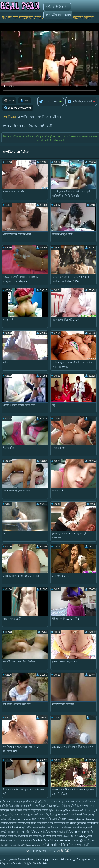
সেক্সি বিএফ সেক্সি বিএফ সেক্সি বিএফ (26, 836)
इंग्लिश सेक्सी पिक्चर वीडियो (43, 840)
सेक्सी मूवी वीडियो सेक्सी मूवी (13, 827)
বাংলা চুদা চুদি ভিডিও (23, 801)
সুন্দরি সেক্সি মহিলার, (50, 117)
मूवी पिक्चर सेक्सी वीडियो (88, 823)
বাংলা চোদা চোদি (22, 840)
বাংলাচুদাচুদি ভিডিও (38, 810)
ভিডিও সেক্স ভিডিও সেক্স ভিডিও (42, 827)
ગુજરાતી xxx (56, 810)
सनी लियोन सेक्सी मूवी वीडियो (63, 823)
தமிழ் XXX (6, 801)
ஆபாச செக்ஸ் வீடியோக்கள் (25, 845)
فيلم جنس (5, 859)
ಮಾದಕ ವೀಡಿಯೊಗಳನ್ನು (75, 836)
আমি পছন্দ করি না (80, 102)
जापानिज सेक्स (63, 840)
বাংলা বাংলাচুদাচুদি (42, 819)
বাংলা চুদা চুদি (82, 845)
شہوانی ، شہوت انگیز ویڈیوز (16, 819)
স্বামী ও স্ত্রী (46, 126)
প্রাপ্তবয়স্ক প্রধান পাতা (43, 851)
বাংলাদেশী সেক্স (22, 823)
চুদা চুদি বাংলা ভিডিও (35, 806)
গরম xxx (75, 840)
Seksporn (65, 859)
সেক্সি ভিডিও (6, 806)
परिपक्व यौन (79, 832)
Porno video (34, 859)
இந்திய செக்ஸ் (43, 801)
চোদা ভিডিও (21, 814)
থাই (32, 117)
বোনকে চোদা (7, 823)
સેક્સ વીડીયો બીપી (56, 806)
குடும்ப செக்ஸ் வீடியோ (76, 810)
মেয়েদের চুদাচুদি (61, 801)
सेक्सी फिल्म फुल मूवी (86, 814)
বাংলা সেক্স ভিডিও (40, 823)
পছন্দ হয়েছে (48, 102)
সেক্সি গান (19, 806)
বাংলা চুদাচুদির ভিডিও (62, 832)
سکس (77, 859)
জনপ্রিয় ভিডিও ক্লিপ (57, 7)
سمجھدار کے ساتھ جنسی (81, 819)
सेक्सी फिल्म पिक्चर (66, 845)
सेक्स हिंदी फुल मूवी (16, 832)
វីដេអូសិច (4, 863)
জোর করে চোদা (54, 836)
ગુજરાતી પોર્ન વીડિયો (66, 814)
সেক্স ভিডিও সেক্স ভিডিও (72, 827)
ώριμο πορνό (51, 859)
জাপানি (22, 117)
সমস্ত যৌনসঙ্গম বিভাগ (58, 15)
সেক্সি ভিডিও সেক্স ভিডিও (38, 832)
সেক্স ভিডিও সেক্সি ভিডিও (82, 801)
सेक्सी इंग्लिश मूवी (49, 845)
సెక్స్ (45, 863)
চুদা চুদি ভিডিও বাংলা (77, 806)
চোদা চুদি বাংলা (60, 819)
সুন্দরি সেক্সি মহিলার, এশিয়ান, (20, 126)
